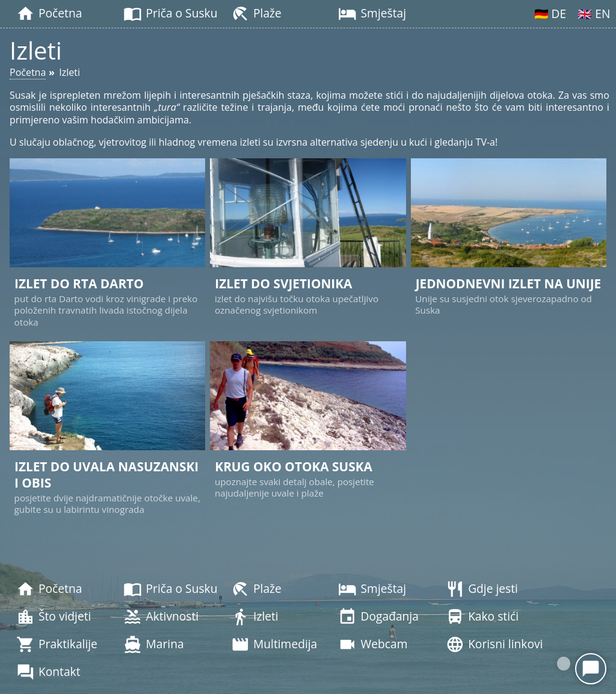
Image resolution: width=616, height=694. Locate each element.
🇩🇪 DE (550, 14)
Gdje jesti (482, 589)
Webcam (373, 645)
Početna (49, 14)
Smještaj (372, 14)
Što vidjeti (54, 617)
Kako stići (482, 617)
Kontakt (48, 672)
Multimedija (274, 645)
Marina (153, 645)
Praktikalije (57, 645)
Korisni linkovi (494, 645)
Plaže (256, 14)
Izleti (255, 617)
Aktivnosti (161, 617)
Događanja (378, 617)
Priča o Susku (170, 14)
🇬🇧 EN (594, 14)
